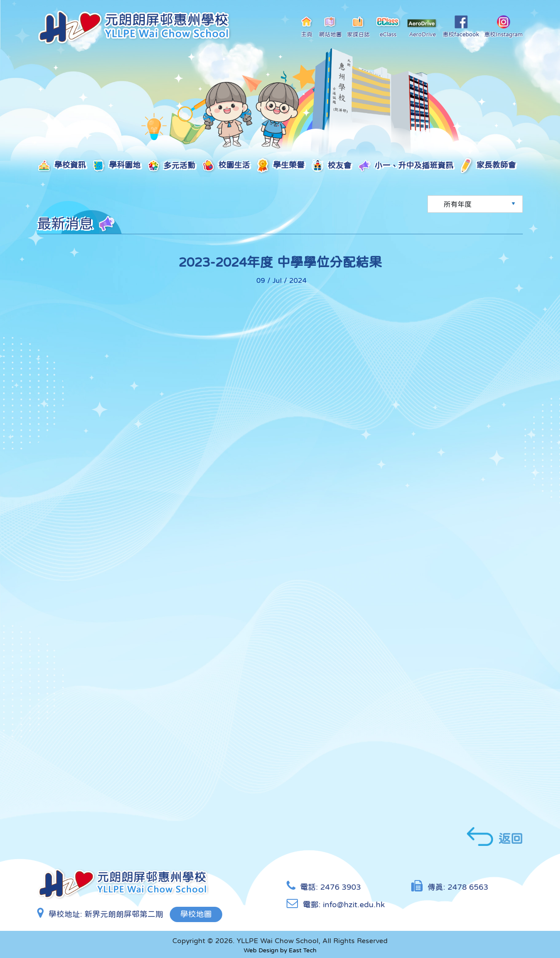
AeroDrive (422, 28)
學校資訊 (61, 166)
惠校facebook (461, 26)
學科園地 (116, 166)
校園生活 (226, 166)
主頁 (307, 26)
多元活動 (171, 166)
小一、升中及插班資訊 (405, 166)
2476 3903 (341, 887)
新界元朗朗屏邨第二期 (124, 914)
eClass (388, 26)
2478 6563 (468, 887)
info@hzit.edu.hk (354, 905)
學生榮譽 (280, 166)
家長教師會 (488, 166)
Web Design (261, 950)
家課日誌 (358, 26)
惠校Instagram (504, 26)
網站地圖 (330, 26)
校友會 (331, 166)
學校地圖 (196, 914)
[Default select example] (475, 204)
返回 (495, 836)
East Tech (303, 950)
